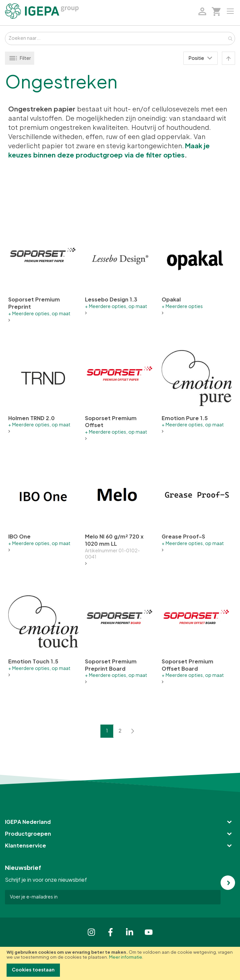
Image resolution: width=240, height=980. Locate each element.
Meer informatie (126, 957)
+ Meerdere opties (182, 307)
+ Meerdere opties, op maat (39, 314)
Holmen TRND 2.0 (31, 418)
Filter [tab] (25, 59)
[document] (120, 963)
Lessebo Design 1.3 (111, 300)
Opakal (171, 300)
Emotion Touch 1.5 (33, 662)
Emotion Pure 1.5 (185, 418)
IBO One (19, 537)
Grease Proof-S (183, 537)
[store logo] (42, 11)
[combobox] (120, 38)
